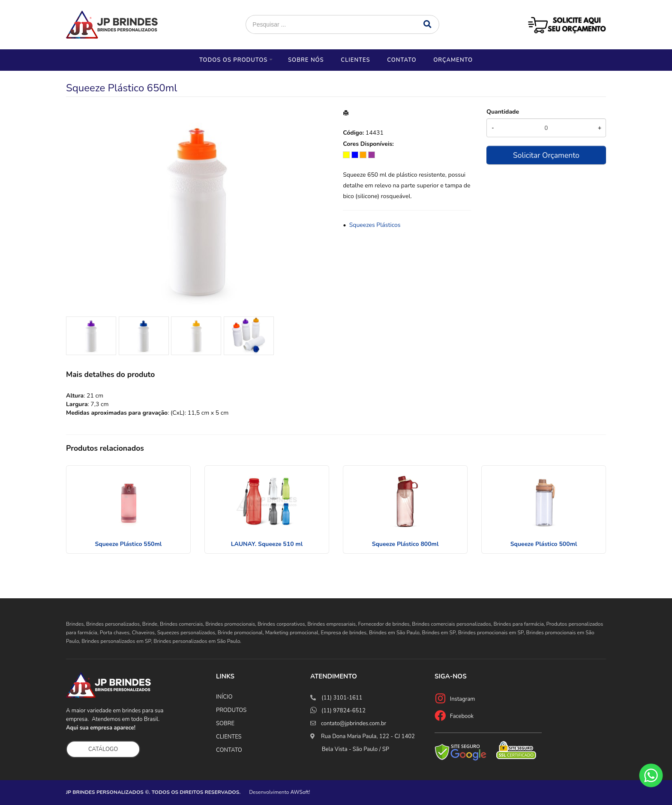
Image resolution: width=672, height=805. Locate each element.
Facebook (462, 716)
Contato (402, 60)
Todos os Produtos (233, 60)
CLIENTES (229, 737)
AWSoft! (300, 792)
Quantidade (503, 112)
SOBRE (225, 724)
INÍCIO (224, 697)
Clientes (355, 60)
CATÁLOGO (103, 749)
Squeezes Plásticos (375, 225)
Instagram (463, 699)
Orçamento (453, 60)
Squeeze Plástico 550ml (129, 544)
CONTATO (229, 750)
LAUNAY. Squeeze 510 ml (267, 544)
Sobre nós (306, 60)
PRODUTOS (231, 710)
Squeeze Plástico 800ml (405, 544)
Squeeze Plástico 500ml (544, 544)
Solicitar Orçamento (546, 155)
